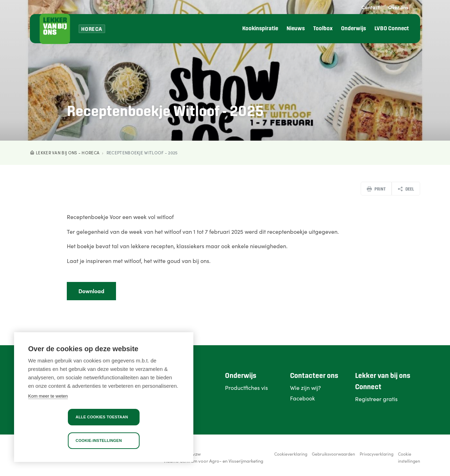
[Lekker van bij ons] (55, 29)
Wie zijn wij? (306, 387)
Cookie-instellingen (99, 440)
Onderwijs (353, 29)
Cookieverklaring (291, 454)
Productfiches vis (246, 387)
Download (91, 291)
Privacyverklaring (377, 454)
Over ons (398, 7)
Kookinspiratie (260, 29)
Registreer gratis (376, 399)
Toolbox (323, 29)
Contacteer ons (314, 376)
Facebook (303, 398)
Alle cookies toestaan (102, 417)
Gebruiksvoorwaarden (333, 454)
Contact (371, 7)
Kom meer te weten (48, 396)
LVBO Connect (392, 29)
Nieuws (296, 29)
